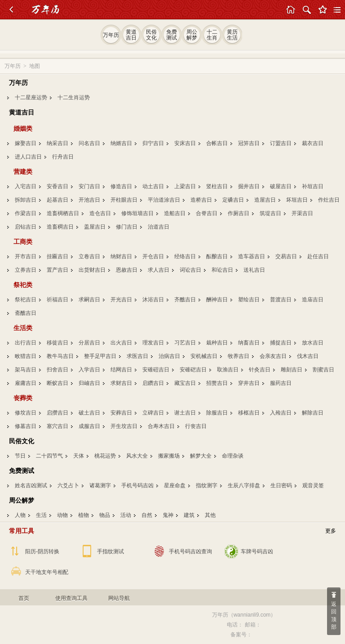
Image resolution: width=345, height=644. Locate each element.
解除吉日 (313, 413)
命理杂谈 (233, 456)
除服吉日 (217, 413)
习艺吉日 (185, 343)
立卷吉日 (89, 256)
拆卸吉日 (26, 200)
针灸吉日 (260, 370)
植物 (84, 515)
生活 (41, 515)
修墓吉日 (26, 426)
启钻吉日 (26, 227)
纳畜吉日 (249, 343)
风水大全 (137, 456)
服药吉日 (281, 383)
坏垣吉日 (297, 200)
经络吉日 (185, 256)
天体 (79, 456)
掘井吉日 (249, 186)
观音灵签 (313, 485)
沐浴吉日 (153, 300)
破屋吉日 (281, 186)
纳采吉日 (57, 143)
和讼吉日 (222, 270)
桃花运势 (105, 456)
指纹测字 (207, 485)
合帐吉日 (217, 143)
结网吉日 (121, 370)
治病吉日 (169, 356)
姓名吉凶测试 (31, 485)
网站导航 (119, 598)
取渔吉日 (228, 370)
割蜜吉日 (323, 370)
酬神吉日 (217, 300)
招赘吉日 (217, 383)
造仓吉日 (100, 213)
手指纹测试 (111, 551)
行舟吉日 (63, 157)
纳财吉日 (121, 256)
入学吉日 (89, 370)
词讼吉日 (190, 270)
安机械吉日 (204, 356)
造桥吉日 (201, 200)
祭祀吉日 (26, 300)
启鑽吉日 (153, 383)
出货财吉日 (92, 270)
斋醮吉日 (26, 313)
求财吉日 (121, 383)
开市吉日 (26, 256)
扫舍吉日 (57, 370)
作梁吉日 (26, 213)
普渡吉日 (281, 300)
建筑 (189, 515)
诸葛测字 (100, 485)
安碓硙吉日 (193, 370)
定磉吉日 (233, 200)
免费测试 (22, 471)
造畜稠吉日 (60, 227)
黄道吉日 (22, 112)
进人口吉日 (28, 157)
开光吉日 (121, 300)
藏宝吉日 (185, 383)
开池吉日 (89, 200)
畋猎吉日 (26, 356)
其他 (210, 515)
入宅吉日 (26, 186)
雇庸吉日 (26, 383)
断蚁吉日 (57, 383)
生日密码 (281, 485)
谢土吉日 (185, 413)
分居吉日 (89, 343)
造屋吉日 (265, 200)
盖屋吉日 (95, 227)
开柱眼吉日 (124, 200)
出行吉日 (26, 343)
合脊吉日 (207, 213)
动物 (62, 515)
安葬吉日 (121, 413)
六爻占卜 (68, 485)
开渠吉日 (302, 213)
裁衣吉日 (313, 143)
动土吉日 (153, 186)
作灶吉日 (329, 200)
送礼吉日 (254, 270)
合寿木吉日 (161, 426)
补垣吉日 (313, 186)
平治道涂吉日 (164, 200)
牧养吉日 (239, 356)
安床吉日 (185, 143)
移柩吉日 (249, 413)
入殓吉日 (281, 413)
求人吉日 (159, 270)
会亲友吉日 (273, 356)
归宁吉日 (153, 143)
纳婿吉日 (121, 143)
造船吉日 (175, 213)
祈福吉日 (57, 300)
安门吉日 (89, 186)
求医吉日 (137, 356)
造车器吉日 (252, 256)
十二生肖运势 (74, 97)
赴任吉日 (318, 256)
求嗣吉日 (89, 300)
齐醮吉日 (185, 300)
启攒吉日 (57, 413)
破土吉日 (89, 413)
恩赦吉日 (127, 270)
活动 (126, 515)
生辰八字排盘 (244, 485)
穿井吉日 (249, 383)
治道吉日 (159, 227)
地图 (35, 66)
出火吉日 (121, 343)
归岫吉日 (89, 383)
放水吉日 (313, 343)
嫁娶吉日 (26, 143)
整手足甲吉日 (100, 356)
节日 (20, 456)
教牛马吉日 (60, 356)
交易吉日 (286, 256)
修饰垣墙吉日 (137, 213)
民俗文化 (22, 441)
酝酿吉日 (217, 256)
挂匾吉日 (57, 256)
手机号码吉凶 (137, 485)
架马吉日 (26, 370)
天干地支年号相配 (47, 572)
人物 (20, 515)
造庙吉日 (313, 300)
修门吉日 (127, 227)
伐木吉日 (308, 356)
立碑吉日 (153, 413)
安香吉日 (57, 186)
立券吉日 (26, 270)
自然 (147, 515)
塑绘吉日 (249, 300)
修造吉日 (121, 186)
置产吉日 (57, 270)
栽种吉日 (217, 343)
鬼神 (168, 515)
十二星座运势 (31, 97)
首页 (24, 598)
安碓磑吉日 (156, 370)
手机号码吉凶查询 (190, 551)
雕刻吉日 (292, 370)
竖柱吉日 (217, 186)
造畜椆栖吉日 (63, 213)
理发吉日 (153, 343)
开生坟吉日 (124, 426)
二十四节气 (49, 456)
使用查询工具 (71, 598)
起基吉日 (57, 200)
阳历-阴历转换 (42, 551)
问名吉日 (89, 143)
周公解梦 (22, 500)
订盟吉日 (281, 143)
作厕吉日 (239, 213)
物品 (105, 515)
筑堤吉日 (270, 213)
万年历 (13, 66)
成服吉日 (89, 426)
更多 (331, 531)
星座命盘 (175, 485)
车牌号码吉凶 (257, 551)
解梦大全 (201, 456)
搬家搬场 (169, 456)
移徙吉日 (57, 343)
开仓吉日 (153, 256)
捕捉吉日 (281, 343)
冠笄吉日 (249, 143)
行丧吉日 (196, 426)
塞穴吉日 (57, 426)
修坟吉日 (26, 413)
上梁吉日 (185, 186)
